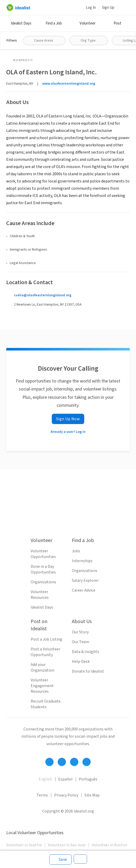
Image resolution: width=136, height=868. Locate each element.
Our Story (80, 632)
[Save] (60, 859)
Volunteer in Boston (109, 845)
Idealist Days (21, 23)
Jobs (76, 551)
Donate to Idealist (88, 671)
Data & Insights (86, 652)
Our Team (80, 642)
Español (65, 779)
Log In (91, 8)
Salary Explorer (85, 580)
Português (88, 779)
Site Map (92, 795)
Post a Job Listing (46, 639)
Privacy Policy (66, 795)
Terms (42, 795)
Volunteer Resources (40, 595)
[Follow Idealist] (49, 762)
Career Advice (84, 590)
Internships (82, 561)
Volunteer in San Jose (67, 845)
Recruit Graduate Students (46, 704)
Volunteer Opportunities (43, 554)
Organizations (43, 582)
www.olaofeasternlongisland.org (69, 84)
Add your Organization (42, 667)
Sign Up (108, 8)
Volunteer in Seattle (24, 845)
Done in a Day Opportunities (43, 569)
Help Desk (81, 662)
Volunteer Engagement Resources (42, 686)
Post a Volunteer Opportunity (45, 652)
